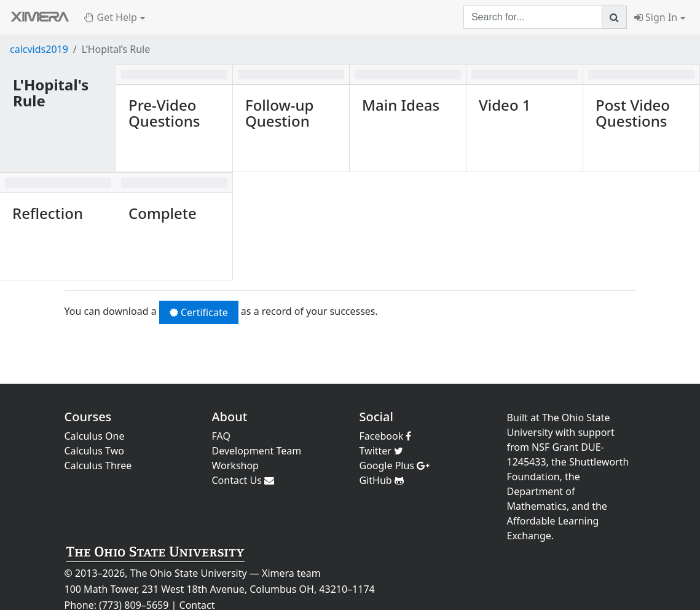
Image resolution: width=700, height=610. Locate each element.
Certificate (199, 312)
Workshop (235, 465)
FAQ (221, 436)
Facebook (386, 436)
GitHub (382, 480)
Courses (88, 417)
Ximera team (291, 573)
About (230, 417)
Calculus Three (98, 465)
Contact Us (243, 480)
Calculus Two (94, 451)
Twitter (382, 451)
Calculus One (95, 436)
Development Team (257, 451)
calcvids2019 (39, 49)
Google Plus (395, 465)
